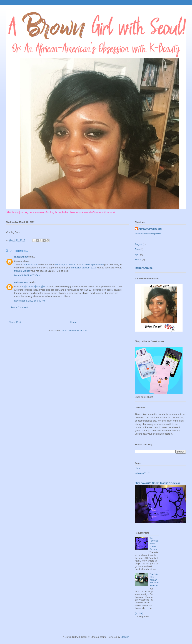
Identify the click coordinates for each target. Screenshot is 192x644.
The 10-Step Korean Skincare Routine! (154, 580)
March (138, 260)
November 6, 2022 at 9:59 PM (30, 301)
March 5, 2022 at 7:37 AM (27, 275)
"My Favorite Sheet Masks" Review (157, 483)
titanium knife (31, 264)
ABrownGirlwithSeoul (150, 229)
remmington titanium (66, 264)
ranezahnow (21, 257)
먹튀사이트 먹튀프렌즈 (33, 286)
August (138, 244)
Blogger (125, 637)
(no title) (139, 613)
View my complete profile (148, 233)
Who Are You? (142, 473)
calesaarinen (21, 282)
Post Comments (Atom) (75, 330)
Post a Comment (19, 307)
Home (73, 322)
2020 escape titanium (93, 264)
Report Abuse (144, 268)
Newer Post (15, 322)
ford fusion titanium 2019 (83, 268)
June (137, 249)
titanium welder (22, 271)
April (137, 254)
